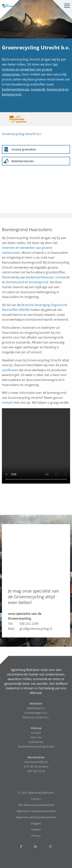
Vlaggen (36, 823)
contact (7, 402)
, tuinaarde (37, 89)
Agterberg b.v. (36, 708)
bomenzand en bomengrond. (28, 282)
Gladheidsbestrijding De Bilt (36, 746)
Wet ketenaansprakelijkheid (36, 805)
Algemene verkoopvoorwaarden (36, 817)
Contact (36, 733)
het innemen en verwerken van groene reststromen (30, 69)
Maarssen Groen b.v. (36, 717)
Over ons (36, 737)
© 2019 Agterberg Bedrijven (36, 793)
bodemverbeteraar (16, 89)
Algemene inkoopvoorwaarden (36, 811)
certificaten (10, 370)
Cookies (36, 829)
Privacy (36, 836)
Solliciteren (36, 742)
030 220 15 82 (36, 771)
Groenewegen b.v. (36, 713)
